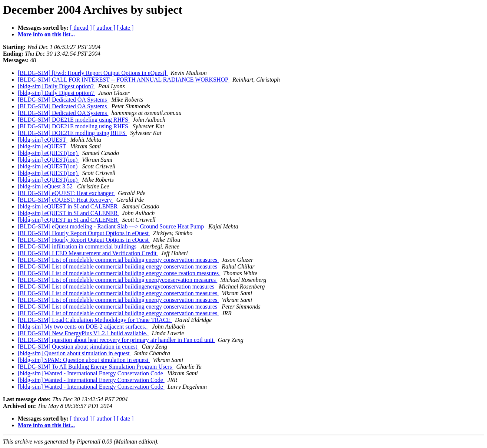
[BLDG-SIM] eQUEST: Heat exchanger (66, 193)
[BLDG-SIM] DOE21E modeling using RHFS (74, 120)
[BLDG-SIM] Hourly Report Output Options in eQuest (84, 233)
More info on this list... (46, 34)
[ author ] (105, 28)
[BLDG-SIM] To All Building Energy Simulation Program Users (96, 367)
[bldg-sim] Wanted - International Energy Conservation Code (91, 373)
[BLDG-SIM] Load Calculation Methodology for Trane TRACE (95, 320)
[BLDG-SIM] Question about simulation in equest (78, 347)
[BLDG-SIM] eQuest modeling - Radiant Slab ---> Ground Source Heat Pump (112, 226)
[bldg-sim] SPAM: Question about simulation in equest (84, 360)
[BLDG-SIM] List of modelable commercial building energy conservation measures (118, 260)
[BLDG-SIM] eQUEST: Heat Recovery (66, 200)
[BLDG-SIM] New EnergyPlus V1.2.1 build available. (83, 333)
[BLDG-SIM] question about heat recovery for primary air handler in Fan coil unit (116, 340)
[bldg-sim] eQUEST (43, 140)
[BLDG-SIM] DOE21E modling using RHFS (72, 133)
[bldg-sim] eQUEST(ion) (48, 153)
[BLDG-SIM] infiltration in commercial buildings (78, 246)
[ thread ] (81, 28)
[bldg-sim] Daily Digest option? (57, 86)
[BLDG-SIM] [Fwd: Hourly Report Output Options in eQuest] (93, 73)
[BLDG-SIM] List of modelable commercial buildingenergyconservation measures (117, 286)
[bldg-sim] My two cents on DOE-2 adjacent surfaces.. (84, 327)
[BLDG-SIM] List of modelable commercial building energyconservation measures (117, 280)
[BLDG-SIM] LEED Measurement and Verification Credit (88, 253)
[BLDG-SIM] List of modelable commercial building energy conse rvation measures (119, 273)
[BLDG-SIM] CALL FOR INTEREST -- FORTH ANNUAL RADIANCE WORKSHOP (124, 80)
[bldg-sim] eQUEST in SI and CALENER (68, 206)
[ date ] (125, 28)
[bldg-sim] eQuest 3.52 (46, 186)
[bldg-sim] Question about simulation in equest (74, 353)
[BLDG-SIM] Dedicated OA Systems (63, 100)
